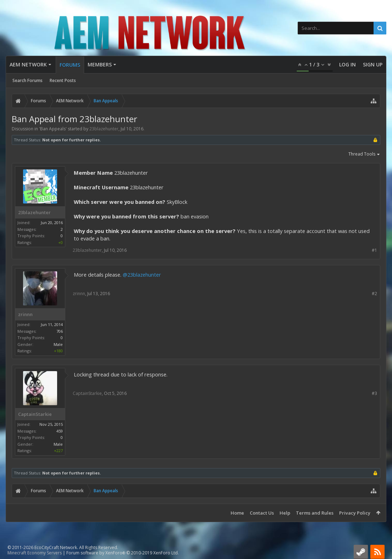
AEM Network (28, 64)
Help (285, 513)
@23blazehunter (142, 275)
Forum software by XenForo (123, 553)
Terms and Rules (315, 513)
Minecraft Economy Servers (35, 553)
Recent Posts (63, 80)
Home (237, 513)
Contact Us (262, 513)
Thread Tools (364, 154)
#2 (374, 294)
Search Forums (27, 80)
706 (60, 331)
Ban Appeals (53, 129)
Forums (70, 65)
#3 (374, 393)
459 (60, 431)
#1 (374, 250)
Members (100, 64)
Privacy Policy (355, 513)
